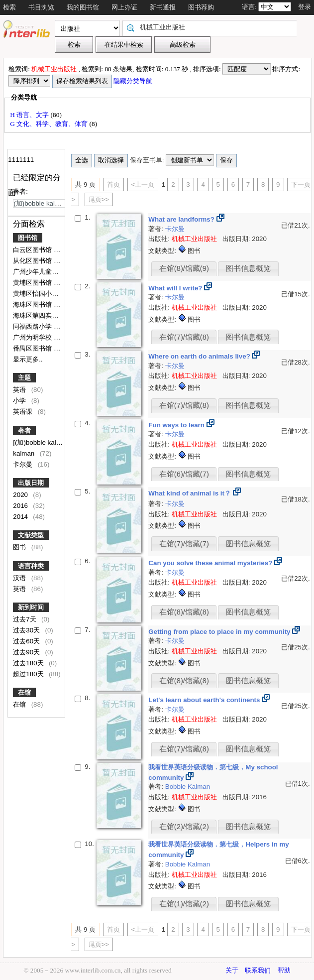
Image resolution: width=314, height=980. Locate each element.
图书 (20, 547)
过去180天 (29, 663)
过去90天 (27, 652)
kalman (25, 453)
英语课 (24, 412)
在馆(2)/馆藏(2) (184, 827)
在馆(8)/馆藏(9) (184, 268)
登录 (305, 7)
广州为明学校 (33, 337)
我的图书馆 (83, 7)
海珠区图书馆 (33, 305)
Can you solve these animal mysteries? (211, 563)
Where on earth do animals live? (200, 356)
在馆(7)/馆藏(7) (184, 544)
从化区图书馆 (33, 261)
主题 (24, 378)
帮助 (284, 970)
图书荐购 (201, 7)
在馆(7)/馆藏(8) (184, 337)
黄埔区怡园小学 (37, 294)
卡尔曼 (24, 464)
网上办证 (124, 7)
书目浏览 (41, 7)
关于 (232, 970)
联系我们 (258, 970)
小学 (20, 401)
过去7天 (25, 619)
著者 (24, 430)
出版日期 (31, 483)
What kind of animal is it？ (190, 493)
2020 (21, 495)
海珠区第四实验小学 (43, 315)
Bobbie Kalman (188, 787)
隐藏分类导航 (134, 81)
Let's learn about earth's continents (205, 700)
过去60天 (27, 641)
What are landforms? (182, 219)
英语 (20, 390)
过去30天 (27, 630)
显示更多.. (28, 359)
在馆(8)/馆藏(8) (184, 612)
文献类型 (31, 535)
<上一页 (143, 184)
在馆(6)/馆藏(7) (184, 474)
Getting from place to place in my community (220, 632)
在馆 (24, 692)
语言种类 (31, 566)
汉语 (20, 578)
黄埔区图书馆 (33, 283)
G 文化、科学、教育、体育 (50, 124)
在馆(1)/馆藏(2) (184, 904)
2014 (21, 517)
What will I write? (176, 288)
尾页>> (99, 199)
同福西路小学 (33, 326)
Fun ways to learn (177, 425)
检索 (9, 7)
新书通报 (163, 7)
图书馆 (28, 238)
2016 (21, 506)
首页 (113, 184)
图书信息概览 (248, 268)
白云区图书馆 (33, 250)
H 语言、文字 (30, 115)
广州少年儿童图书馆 (43, 272)
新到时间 (31, 607)
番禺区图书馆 (33, 348)
